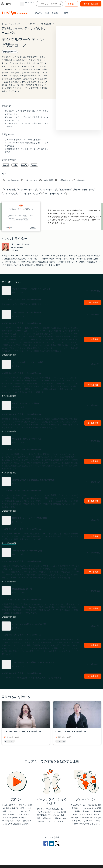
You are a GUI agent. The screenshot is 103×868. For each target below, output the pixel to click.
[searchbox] (49, 4)
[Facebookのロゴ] (46, 843)
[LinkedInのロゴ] (52, 843)
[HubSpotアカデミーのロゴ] (15, 13)
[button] (52, 291)
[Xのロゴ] (57, 843)
